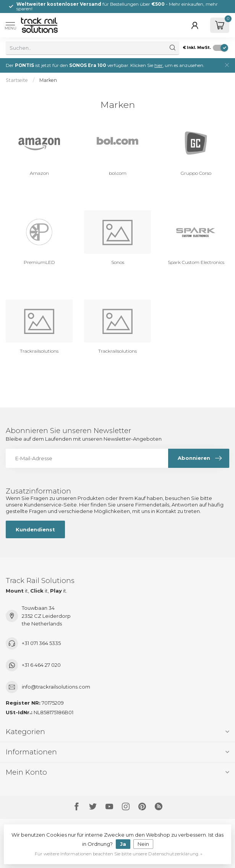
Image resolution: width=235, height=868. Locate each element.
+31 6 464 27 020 (41, 665)
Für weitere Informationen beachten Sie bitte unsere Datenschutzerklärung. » (119, 854)
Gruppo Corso (196, 173)
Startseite (17, 80)
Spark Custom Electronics (196, 262)
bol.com (118, 173)
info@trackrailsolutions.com (56, 687)
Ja (123, 844)
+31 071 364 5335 (41, 643)
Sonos (118, 262)
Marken (48, 80)
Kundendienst (35, 529)
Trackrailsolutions (39, 351)
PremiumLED (39, 262)
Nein (143, 844)
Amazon (39, 173)
